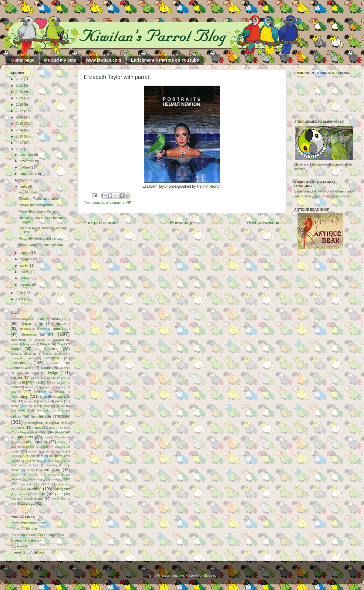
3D (42, 319)
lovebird (37, 417)
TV (38, 484)
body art (29, 344)
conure (46, 368)
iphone (58, 397)
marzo (25, 272)
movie (20, 428)
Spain (36, 465)
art (50, 334)
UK (47, 484)
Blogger (209, 575)
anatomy (42, 329)
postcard (60, 447)
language (50, 406)
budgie (17, 349)
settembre (27, 174)
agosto (25, 180)
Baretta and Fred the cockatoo (41, 245)
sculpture (56, 456)
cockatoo (19, 363)
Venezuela (64, 484)
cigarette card (22, 358)
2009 (20, 299)
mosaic (65, 423)
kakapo (15, 406)
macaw (61, 416)
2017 (20, 111)
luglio (24, 186)
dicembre (27, 155)
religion (20, 456)
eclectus (17, 377)
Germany (60, 387)
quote (46, 451)
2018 (20, 104)
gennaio (26, 285)
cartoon (54, 349)
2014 (20, 130)
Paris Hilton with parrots (36, 205)
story (30, 470)
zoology (28, 503)
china (14, 354)
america (25, 329)
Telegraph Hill (35, 479)
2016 (20, 117)
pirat (13, 447)
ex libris (48, 378)
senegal (15, 461)
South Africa (18, 465)
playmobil (29, 447)
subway (15, 475)
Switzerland (55, 474)
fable (13, 383)
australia (58, 340)
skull (51, 460)
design (52, 373)
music (37, 428)
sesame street (34, 460)
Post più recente (100, 222)
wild (13, 504)
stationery (52, 465)
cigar (45, 354)
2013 (20, 136)
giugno (25, 253)
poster (15, 451)
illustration (19, 396)
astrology (40, 340)
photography (115, 203)
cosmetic (65, 368)
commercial (21, 368)
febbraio (26, 278)
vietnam (22, 494)
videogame (62, 489)
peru (18, 442)
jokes (59, 401)
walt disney (35, 499)
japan (28, 401)
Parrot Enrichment (24, 529)
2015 (20, 124)
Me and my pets (60, 60)
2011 (20, 149)
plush (44, 447)
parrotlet (49, 437)
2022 (20, 79)
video (37, 489)
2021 (20, 85)
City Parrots (19, 546)
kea (26, 406)
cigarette (59, 354)
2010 (20, 293)
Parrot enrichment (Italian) (30, 523)
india (44, 397)
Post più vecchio (264, 222)
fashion (28, 382)
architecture (29, 335)
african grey (32, 324)
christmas (30, 354)
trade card (25, 484)
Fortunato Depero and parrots (40, 238)
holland (60, 392)
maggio (25, 259)
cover (19, 373)
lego (62, 406)
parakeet (25, 437)
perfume (64, 437)
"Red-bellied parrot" (22, 319)
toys (66, 479)
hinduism (40, 392)
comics (55, 363)
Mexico (49, 423)
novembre (27, 161)
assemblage (19, 340)
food (14, 387)
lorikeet (16, 417)
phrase (62, 442)
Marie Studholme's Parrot (37, 211)
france (29, 387)
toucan (53, 479)
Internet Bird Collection (27, 552)
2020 (20, 92)
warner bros (59, 499)
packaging (22, 432)
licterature (18, 410)
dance (35, 373)
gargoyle (44, 387)
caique (37, 349)
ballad (14, 344)
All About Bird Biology (26, 541)
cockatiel (52, 358)
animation (61, 328)
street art (52, 470)
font (63, 383)
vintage (39, 494)
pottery (32, 452)
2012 (20, 143)
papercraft (62, 432)
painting (41, 432)
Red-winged (63, 452)
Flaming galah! (30, 192)
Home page (23, 60)
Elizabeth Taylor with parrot (38, 199)
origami (65, 428)
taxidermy (16, 479)
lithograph (43, 411)
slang (63, 461)
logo (60, 410)
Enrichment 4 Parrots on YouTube (165, 60)
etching (35, 378)
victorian (20, 489)
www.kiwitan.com (103, 60)
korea (36, 406)
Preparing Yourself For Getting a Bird (37, 535)
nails (52, 428)
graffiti (16, 392)
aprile (24, 265)
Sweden (34, 475)
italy (13, 401)
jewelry (42, 401)
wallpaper (16, 499)
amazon (98, 203)
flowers (51, 383)
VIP (128, 203)
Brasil (61, 344)
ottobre (25, 167)
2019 (20, 98)
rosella (36, 456)
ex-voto (62, 378)
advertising (60, 319)
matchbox (31, 423)
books (45, 344)
